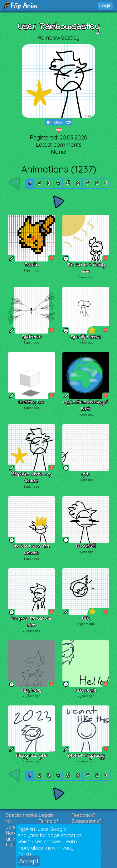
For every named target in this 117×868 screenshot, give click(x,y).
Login (105, 5)
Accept (29, 861)
